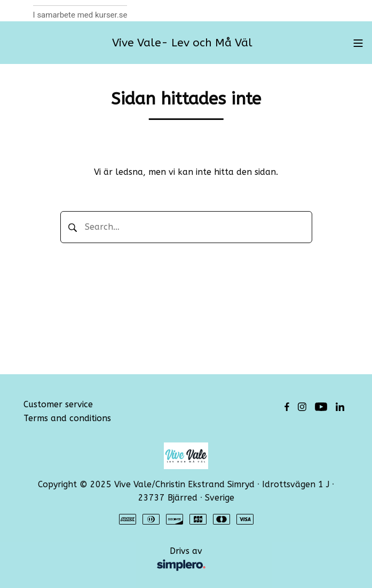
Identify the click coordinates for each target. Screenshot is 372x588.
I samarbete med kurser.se (80, 15)
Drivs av (120, 560)
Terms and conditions (67, 418)
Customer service (58, 404)
